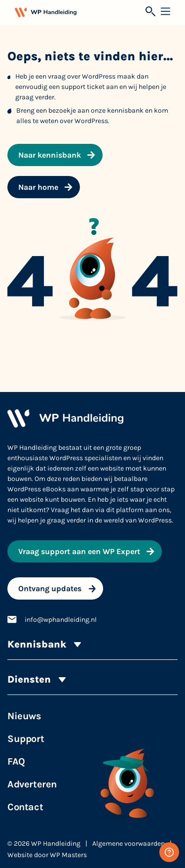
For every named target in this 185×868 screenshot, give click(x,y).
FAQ (16, 761)
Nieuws (24, 716)
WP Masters (68, 855)
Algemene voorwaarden (129, 844)
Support (26, 739)
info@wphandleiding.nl (61, 620)
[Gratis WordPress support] (169, 852)
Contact (25, 807)
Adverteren (32, 784)
